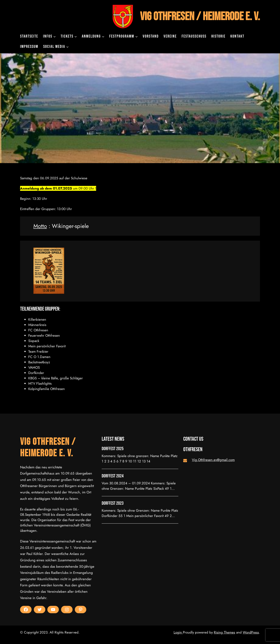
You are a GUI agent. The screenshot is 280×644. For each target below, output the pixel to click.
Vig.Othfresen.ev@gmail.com (213, 460)
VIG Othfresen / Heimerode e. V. (200, 17)
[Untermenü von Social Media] (67, 47)
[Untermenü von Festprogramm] (137, 36)
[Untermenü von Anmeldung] (103, 36)
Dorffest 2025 (113, 449)
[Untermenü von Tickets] (76, 36)
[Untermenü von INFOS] (55, 36)
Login (178, 632)
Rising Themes (224, 632)
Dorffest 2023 (113, 503)
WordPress (251, 632)
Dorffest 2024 (113, 476)
